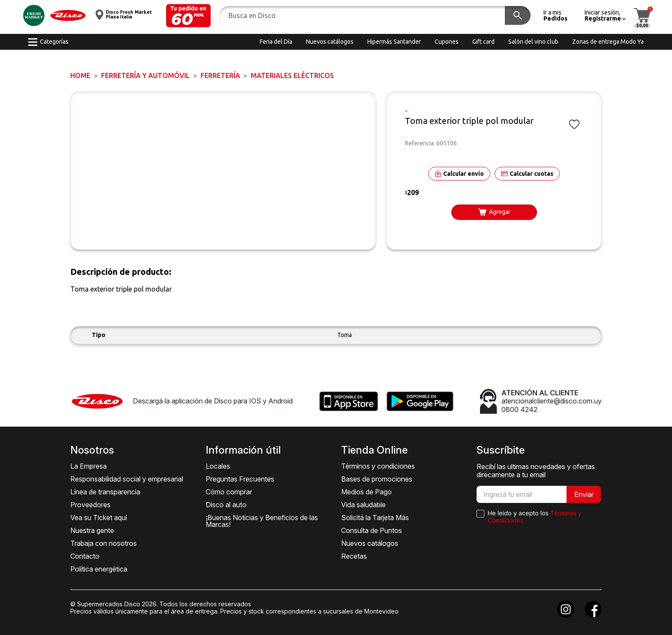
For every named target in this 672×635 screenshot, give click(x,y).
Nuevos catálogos (370, 543)
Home (80, 75)
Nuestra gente (92, 530)
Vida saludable (363, 505)
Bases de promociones (377, 479)
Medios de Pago (366, 492)
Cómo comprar (229, 492)
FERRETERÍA (220, 75)
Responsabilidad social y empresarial (127, 479)
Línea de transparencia (105, 492)
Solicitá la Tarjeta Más (375, 518)
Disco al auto (226, 505)
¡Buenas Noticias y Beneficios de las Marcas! (262, 521)
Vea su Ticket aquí (99, 518)
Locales (218, 466)
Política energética (99, 569)
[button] (188, 16)
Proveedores (90, 505)
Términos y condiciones (378, 466)
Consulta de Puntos (372, 530)
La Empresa (88, 466)
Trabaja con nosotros (103, 543)
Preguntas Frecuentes (240, 479)
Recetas (354, 556)
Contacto (85, 556)
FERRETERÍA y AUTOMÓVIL (145, 75)
